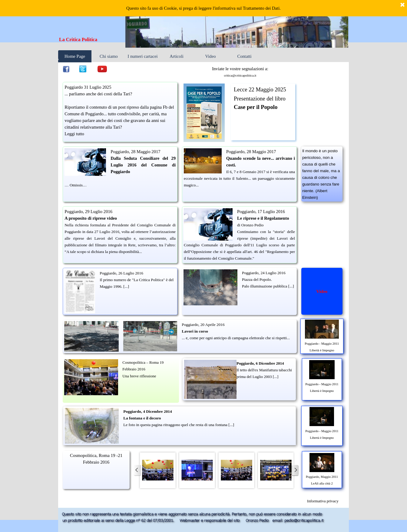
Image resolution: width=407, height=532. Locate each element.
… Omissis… (76, 185)
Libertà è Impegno (322, 350)
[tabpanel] (93, 40)
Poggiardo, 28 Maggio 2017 (135, 152)
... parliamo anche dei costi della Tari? (98, 94)
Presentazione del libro (260, 99)
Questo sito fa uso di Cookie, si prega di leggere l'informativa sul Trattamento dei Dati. (203, 8)
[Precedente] (137, 470)
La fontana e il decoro (142, 418)
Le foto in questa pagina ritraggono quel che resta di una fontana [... (178, 425)
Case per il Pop (252, 107)
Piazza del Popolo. (257, 279)
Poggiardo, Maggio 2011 (322, 477)
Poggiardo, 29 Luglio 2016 (88, 212)
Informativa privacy (323, 501)
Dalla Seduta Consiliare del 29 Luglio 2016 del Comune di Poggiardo (143, 165)
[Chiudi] (402, 5)
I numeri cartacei (142, 56)
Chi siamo (109, 56)
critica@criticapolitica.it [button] (240, 75)
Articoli (177, 56)
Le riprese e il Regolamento (263, 218)
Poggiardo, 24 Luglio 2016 (264, 273)
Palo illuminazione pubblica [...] (268, 286)
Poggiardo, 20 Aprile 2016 (203, 325)
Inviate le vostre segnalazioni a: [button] (240, 69)
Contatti (244, 56)
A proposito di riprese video (91, 218)
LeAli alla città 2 (322, 483)
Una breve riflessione (139, 376)
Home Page (75, 56)
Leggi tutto (74, 134)
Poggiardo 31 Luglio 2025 (88, 87)
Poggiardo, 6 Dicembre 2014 (260, 363)
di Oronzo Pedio (250, 225)
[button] (158, 470)
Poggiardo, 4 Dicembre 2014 (147, 411)
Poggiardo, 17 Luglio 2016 (261, 212)
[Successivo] (295, 470)
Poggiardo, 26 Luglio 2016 (121, 273)
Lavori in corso (195, 331)
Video (211, 56)
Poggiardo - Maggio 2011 (322, 343)
